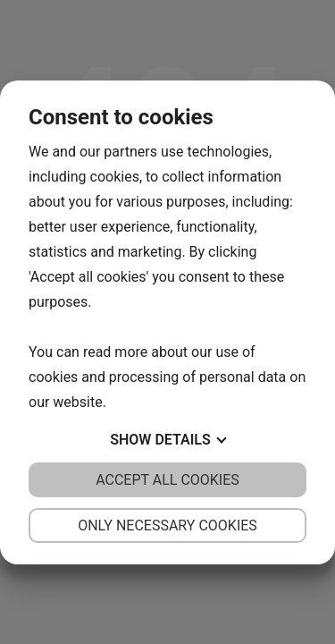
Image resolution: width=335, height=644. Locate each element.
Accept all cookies (167, 480)
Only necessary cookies (167, 525)
